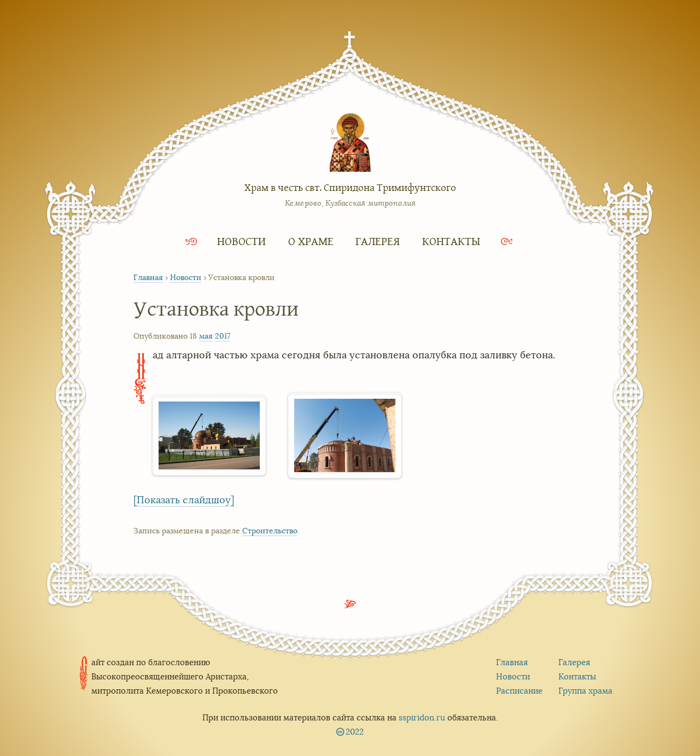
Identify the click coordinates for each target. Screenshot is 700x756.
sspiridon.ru (422, 717)
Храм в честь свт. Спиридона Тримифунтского (350, 187)
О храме (311, 241)
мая (206, 336)
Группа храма (585, 691)
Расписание (519, 691)
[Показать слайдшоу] (184, 500)
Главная (148, 277)
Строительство (270, 531)
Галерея (378, 241)
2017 (223, 336)
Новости (241, 241)
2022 (355, 732)
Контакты (451, 241)
